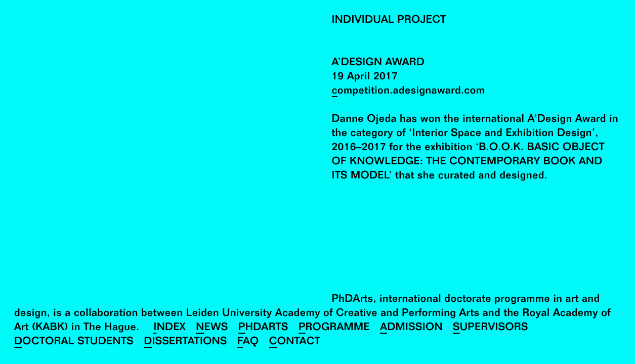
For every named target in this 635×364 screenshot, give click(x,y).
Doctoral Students (74, 343)
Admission (411, 328)
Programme (334, 328)
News (212, 328)
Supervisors (491, 328)
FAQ (248, 343)
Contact (295, 343)
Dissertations (185, 343)
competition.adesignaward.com (409, 92)
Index (170, 328)
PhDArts (263, 328)
